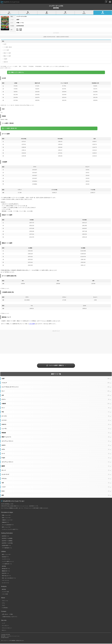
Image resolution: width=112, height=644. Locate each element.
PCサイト (4, 630)
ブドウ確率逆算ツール (7, 548)
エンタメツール (5, 583)
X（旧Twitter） (5, 608)
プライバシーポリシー (7, 628)
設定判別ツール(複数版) (7, 541)
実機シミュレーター (6, 515)
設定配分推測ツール (6, 545)
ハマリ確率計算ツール (7, 564)
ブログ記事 (32, 324)
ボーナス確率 (6, 50)
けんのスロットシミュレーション (12, 2)
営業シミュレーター (6, 518)
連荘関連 (4, 566)
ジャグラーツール (6, 559)
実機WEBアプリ (6, 522)
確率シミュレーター (6, 527)
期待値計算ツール (6, 569)
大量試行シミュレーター (7, 520)
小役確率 (5, 59)
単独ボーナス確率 (7, 53)
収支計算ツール (5, 573)
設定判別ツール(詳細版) (7, 538)
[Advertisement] (56, 343)
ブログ (3, 605)
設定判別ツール (5, 536)
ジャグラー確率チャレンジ (8, 561)
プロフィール (5, 601)
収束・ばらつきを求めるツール (9, 578)
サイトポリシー (5, 626)
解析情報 (4, 589)
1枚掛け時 (6, 62)
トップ (3, 623)
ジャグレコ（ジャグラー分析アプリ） (10, 529)
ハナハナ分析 (5, 594)
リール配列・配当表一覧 (9, 128)
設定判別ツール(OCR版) (7, 543)
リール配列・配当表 (8, 47)
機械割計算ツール (6, 571)
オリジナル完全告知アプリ (8, 525)
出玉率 (5, 44)
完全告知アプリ (5, 557)
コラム (3, 603)
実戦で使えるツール (6, 576)
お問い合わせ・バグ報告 (7, 614)
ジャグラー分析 (5, 592)
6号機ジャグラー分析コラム (16, 72)
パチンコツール (5, 580)
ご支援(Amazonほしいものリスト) (9, 617)
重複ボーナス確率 (7, 56)
